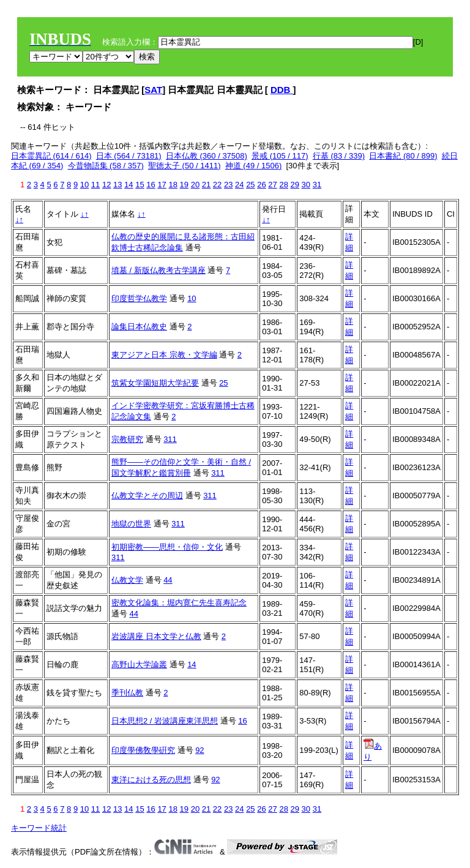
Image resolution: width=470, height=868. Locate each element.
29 (295, 185)
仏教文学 (127, 580)
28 (283, 185)
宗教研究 (127, 439)
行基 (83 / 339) (339, 156)
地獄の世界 (131, 524)
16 (151, 185)
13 (117, 185)
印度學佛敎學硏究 (143, 750)
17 (162, 185)
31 (317, 185)
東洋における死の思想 (151, 780)
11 (95, 185)
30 (306, 185)
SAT (153, 90)
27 (272, 185)
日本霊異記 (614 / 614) (51, 156)
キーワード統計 (39, 828)
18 (173, 185)
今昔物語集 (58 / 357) (106, 166)
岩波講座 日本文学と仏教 (156, 636)
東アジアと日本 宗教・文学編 (164, 355)
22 (217, 185)
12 (106, 185)
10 (84, 185)
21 (206, 185)
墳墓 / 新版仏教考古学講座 (159, 270)
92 (200, 750)
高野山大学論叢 (139, 664)
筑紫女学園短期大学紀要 (155, 383)
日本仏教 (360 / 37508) (207, 156)
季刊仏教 (127, 693)
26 (261, 185)
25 (250, 185)
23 (228, 185)
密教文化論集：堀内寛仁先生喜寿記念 (179, 603)
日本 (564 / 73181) (129, 156)
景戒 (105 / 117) (280, 156)
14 (129, 185)
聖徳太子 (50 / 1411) (185, 166)
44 (168, 580)
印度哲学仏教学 (139, 298)
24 (239, 185)
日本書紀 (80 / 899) (403, 156)
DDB (282, 90)
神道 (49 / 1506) (254, 166)
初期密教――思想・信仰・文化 (167, 547)
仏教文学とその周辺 (147, 496)
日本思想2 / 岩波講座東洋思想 (165, 721)
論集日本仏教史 (139, 327)
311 (170, 439)
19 (184, 185)
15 (140, 185)
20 (195, 185)
